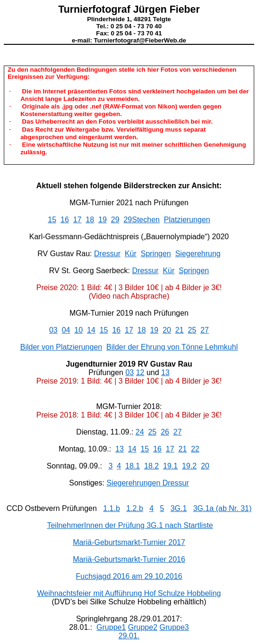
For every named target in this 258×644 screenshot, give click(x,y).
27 (205, 330)
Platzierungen (187, 220)
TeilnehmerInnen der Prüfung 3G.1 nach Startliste (130, 525)
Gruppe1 (111, 627)
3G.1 (179, 508)
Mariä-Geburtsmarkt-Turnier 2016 (129, 559)
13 (165, 372)
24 (140, 432)
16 (65, 220)
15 (52, 220)
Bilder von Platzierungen (61, 347)
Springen (156, 254)
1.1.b (112, 508)
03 (53, 330)
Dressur (107, 254)
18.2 (151, 466)
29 (115, 220)
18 (90, 220)
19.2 (189, 466)
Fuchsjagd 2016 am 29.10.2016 (129, 576)
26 (165, 432)
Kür (131, 254)
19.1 (170, 466)
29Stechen (142, 220)
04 (66, 330)
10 (78, 330)
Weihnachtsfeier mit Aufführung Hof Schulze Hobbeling (129, 593)
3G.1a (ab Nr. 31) (223, 508)
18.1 (133, 466)
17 (77, 220)
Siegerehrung (198, 254)
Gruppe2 (143, 627)
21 (180, 330)
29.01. (129, 636)
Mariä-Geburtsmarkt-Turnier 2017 (129, 542)
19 (103, 220)
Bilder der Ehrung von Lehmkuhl (172, 347)
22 (195, 449)
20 (167, 330)
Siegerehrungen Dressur (147, 483)
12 (140, 372)
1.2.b (135, 508)
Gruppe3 (174, 627)
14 (91, 330)
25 (192, 330)
